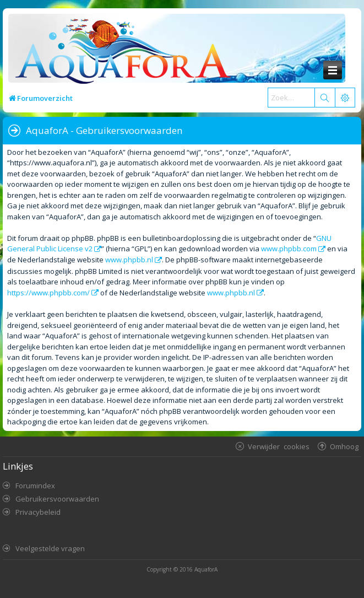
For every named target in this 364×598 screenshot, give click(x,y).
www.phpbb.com (289, 249)
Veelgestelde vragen (50, 548)
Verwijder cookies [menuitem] (279, 446)
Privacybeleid (38, 512)
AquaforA (206, 569)
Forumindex (35, 486)
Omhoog (344, 446)
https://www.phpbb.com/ (48, 293)
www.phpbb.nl (129, 260)
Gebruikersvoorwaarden (57, 499)
